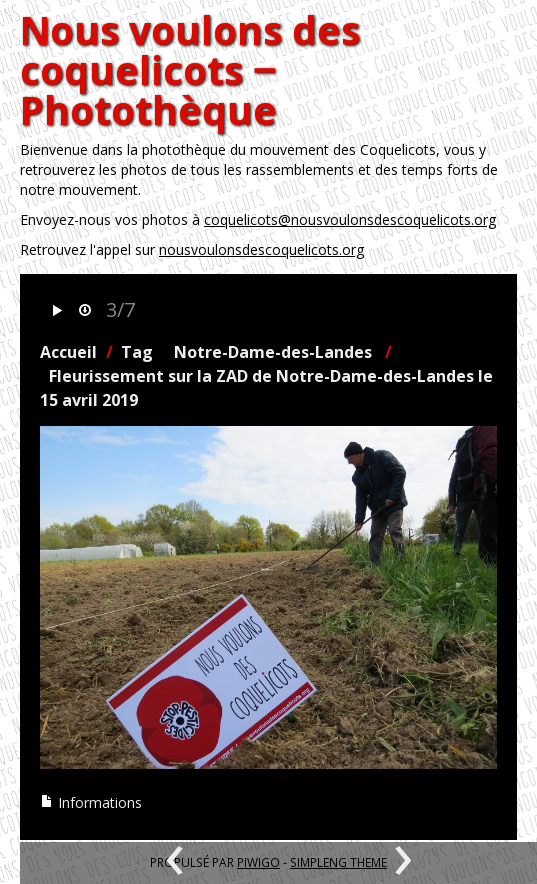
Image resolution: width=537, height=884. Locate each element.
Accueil (68, 352)
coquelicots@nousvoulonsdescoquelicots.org (350, 219)
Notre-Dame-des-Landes (273, 352)
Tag (137, 352)
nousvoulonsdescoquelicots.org (261, 249)
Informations (91, 802)
